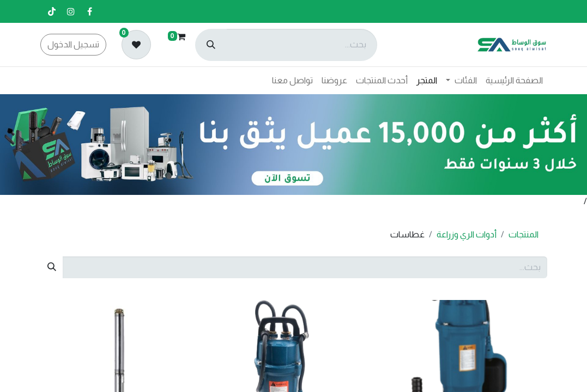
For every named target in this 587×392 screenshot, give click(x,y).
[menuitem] (514, 81)
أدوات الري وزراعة (467, 234)
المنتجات (524, 234)
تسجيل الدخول (73, 44)
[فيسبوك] (90, 11)
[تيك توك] (52, 11)
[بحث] (211, 45)
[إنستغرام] (71, 11)
